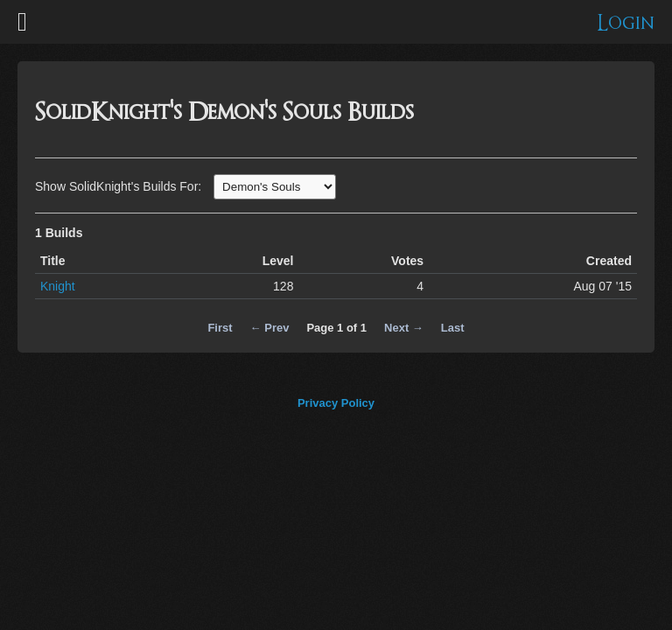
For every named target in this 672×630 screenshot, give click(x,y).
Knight (58, 286)
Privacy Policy (336, 403)
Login (626, 23)
